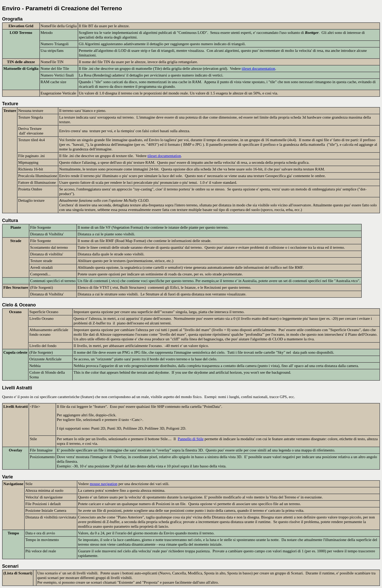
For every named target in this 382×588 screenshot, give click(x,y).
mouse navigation (104, 484)
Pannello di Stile (191, 439)
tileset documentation (258, 68)
